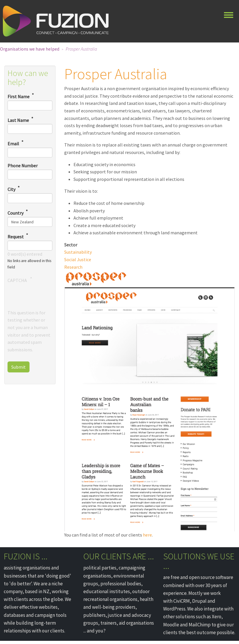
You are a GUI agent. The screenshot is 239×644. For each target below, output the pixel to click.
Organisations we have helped (30, 49)
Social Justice (78, 259)
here (147, 535)
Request (16, 237)
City (11, 189)
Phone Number (23, 166)
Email (13, 144)
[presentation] (52, 298)
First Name (19, 96)
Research (73, 267)
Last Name (18, 120)
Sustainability (78, 252)
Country (15, 213)
